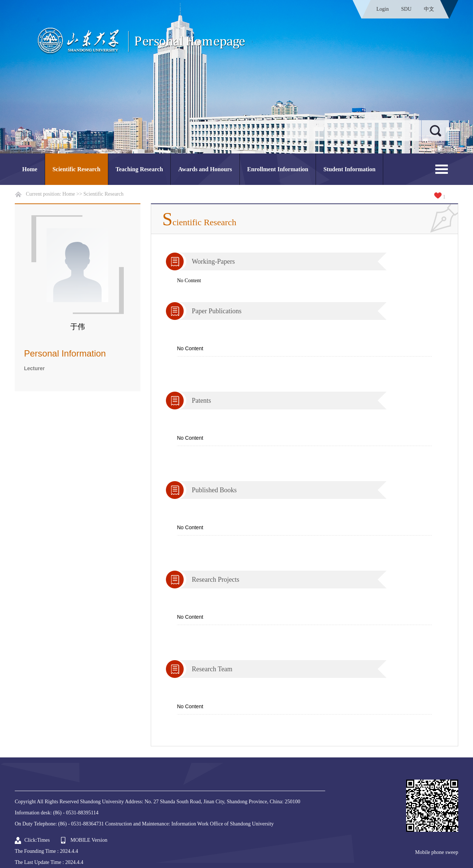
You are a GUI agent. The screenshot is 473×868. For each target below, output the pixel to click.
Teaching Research (139, 169)
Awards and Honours (205, 169)
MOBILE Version (89, 840)
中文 (429, 9)
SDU (406, 9)
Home (30, 169)
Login (383, 9)
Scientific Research (76, 169)
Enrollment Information (278, 169)
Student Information (349, 169)
